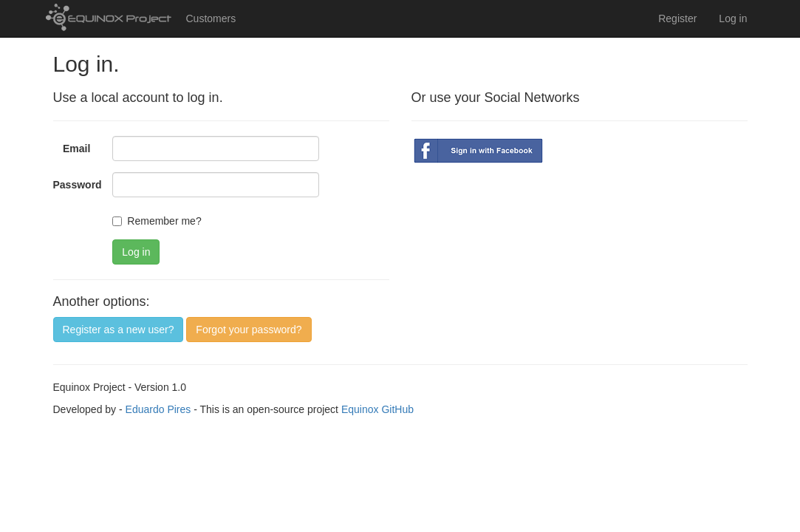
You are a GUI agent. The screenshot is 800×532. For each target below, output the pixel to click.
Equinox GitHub (377, 409)
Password (78, 185)
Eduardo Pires (158, 409)
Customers (211, 18)
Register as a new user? (119, 330)
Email (76, 149)
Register (677, 18)
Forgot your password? (249, 330)
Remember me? (157, 221)
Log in (733, 18)
